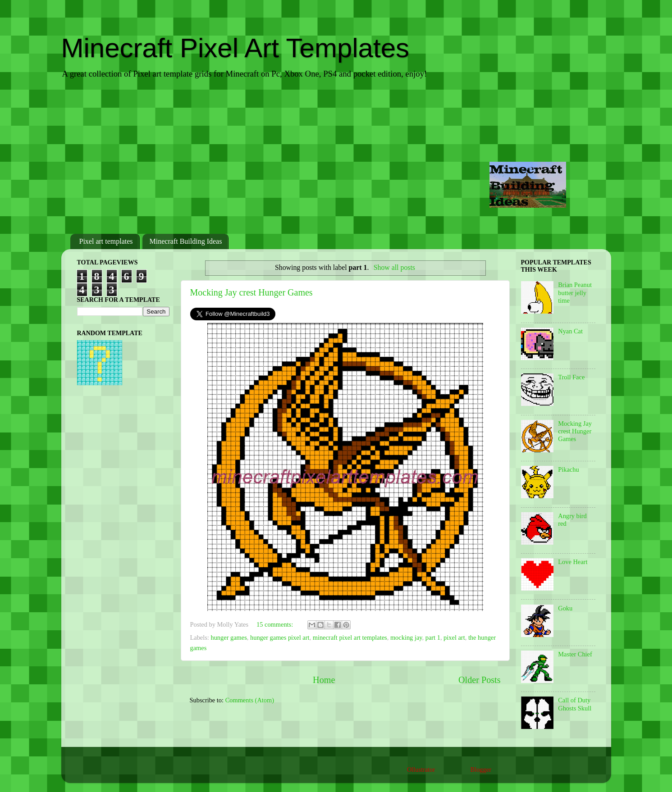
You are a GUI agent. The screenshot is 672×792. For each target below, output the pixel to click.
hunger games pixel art (280, 637)
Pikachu (568, 469)
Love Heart (573, 562)
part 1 (433, 637)
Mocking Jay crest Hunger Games (251, 292)
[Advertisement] (336, 157)
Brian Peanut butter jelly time (575, 293)
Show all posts (394, 267)
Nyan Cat (570, 331)
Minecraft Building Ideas (186, 241)
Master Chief (575, 654)
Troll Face (571, 377)
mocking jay (406, 637)
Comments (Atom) (250, 700)
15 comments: (276, 624)
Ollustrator (421, 769)
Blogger (481, 769)
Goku (565, 608)
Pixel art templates (106, 241)
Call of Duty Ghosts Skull (575, 704)
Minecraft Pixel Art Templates (235, 48)
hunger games (229, 637)
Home (324, 680)
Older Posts (480, 680)
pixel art (454, 637)
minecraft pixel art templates (350, 637)
